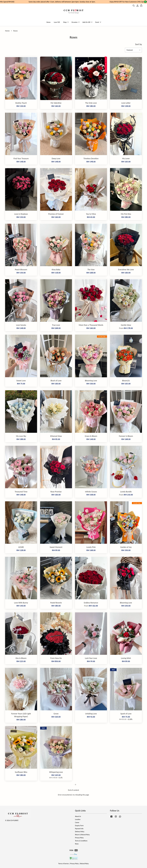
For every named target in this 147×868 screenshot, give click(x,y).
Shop (66, 22)
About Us (78, 816)
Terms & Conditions (81, 841)
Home (48, 22)
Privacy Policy (79, 838)
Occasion (76, 22)
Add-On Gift (87, 22)
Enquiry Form (79, 826)
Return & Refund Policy (82, 835)
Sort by (139, 44)
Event (98, 22)
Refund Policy (84, 864)
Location (78, 819)
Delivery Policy (80, 832)
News (77, 844)
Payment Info (79, 829)
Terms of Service (64, 864)
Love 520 (57, 22)
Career (77, 822)
